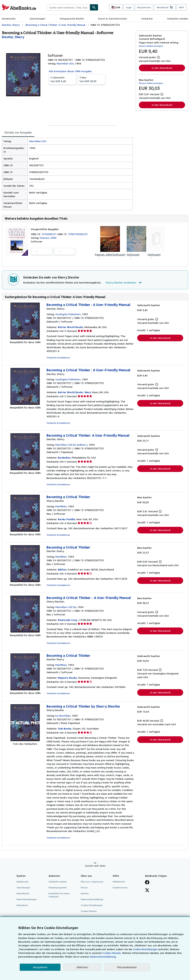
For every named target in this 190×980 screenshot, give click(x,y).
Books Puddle (67, 519)
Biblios (62, 569)
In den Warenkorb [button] (162, 68)
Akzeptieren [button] (40, 967)
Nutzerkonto (144, 7)
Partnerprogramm (58, 888)
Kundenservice (120, 888)
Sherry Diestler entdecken (124, 283)
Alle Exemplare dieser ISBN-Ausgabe (70, 71)
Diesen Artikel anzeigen (151, 46)
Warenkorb (22, 905)
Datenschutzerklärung (92, 899)
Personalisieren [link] (127, 967)
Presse (84, 888)
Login (129, 7)
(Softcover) (133, 254)
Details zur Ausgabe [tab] (18, 132)
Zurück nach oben (95, 866)
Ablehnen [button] (82, 967)
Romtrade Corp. (68, 620)
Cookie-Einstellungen (145, 949)
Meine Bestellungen (27, 899)
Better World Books (71, 327)
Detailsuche (9, 18)
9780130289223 (78, 234)
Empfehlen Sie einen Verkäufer (59, 895)
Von (63, 79)
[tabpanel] (67, 174)
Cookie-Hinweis (89, 911)
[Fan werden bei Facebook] (147, 883)
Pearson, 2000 (48, 238)
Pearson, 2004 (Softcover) (110, 254)
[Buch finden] (94, 7)
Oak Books (65, 728)
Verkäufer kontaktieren (58, 358)
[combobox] (68, 7)
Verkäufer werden (178, 18)
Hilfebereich (119, 882)
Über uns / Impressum (92, 882)
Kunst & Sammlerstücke (113, 18)
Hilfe (181, 7)
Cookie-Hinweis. (112, 953)
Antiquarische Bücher (72, 18)
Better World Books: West (74, 392)
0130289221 (50, 234)
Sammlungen (37, 18)
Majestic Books (67, 678)
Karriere (85, 893)
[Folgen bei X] (147, 891)
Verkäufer (147, 18)
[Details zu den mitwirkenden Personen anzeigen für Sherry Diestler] (13, 37)
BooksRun (64, 458)
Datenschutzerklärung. (103, 957)
